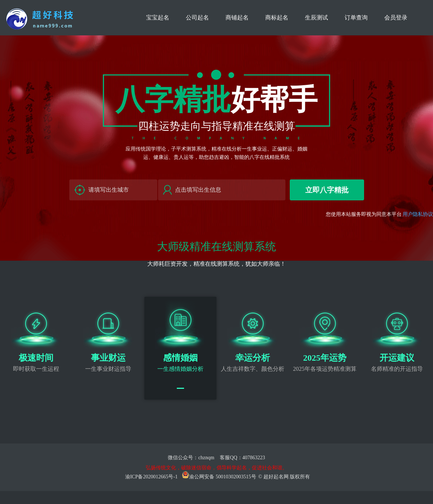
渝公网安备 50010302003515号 (219, 477)
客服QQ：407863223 (242, 458)
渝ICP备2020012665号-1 (151, 477)
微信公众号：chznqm (192, 458)
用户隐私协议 (418, 214)
